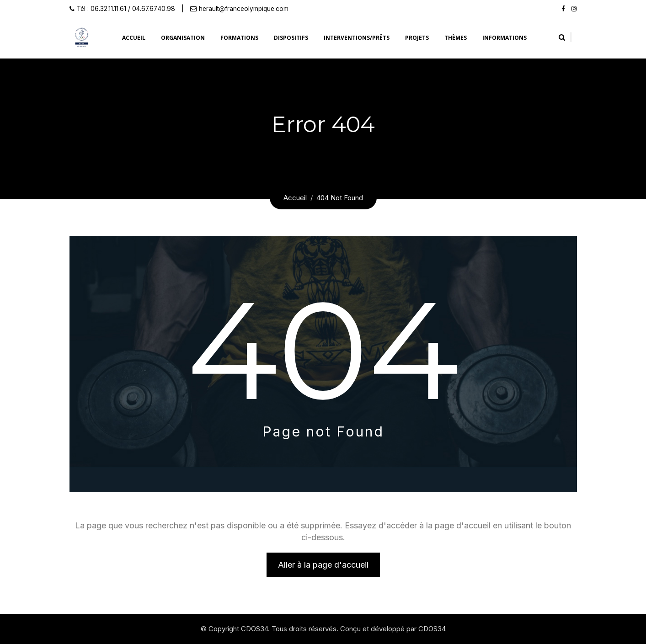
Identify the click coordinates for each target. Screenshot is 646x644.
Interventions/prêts (357, 38)
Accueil (134, 38)
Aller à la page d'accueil (323, 565)
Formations (239, 38)
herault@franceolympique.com (244, 9)
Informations (505, 38)
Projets (417, 38)
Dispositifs (291, 38)
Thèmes (456, 38)
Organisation (183, 38)
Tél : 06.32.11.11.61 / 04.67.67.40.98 (126, 9)
